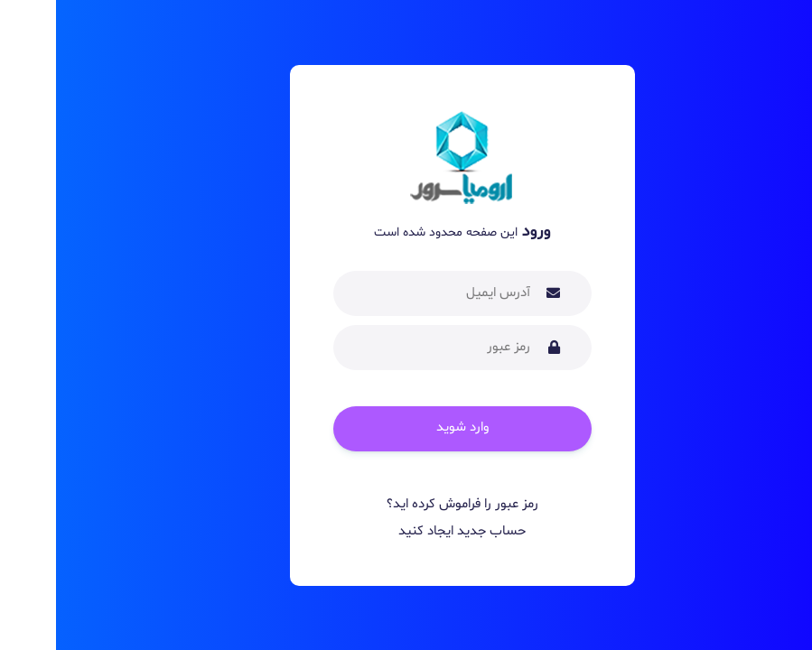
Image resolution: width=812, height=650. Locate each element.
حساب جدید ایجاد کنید (406, 531)
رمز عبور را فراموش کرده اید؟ (406, 504)
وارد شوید (406, 427)
